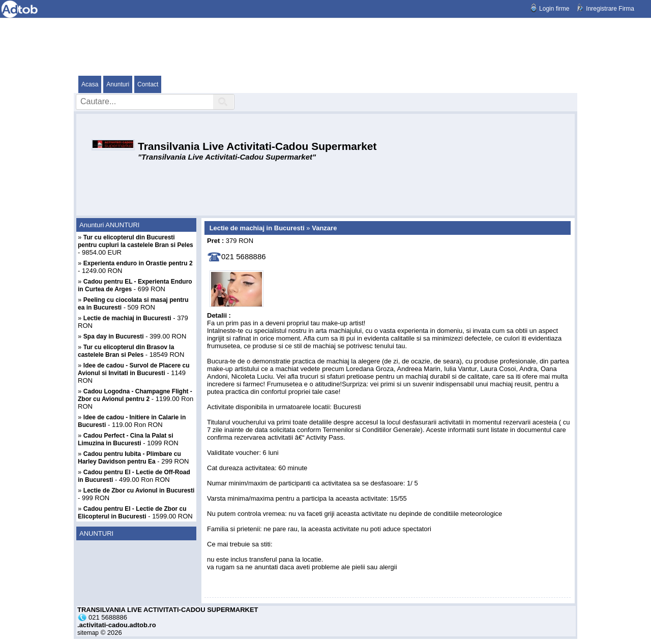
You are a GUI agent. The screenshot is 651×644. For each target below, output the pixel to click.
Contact (148, 84)
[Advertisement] (325, 46)
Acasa (90, 84)
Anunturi (118, 84)
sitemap (88, 633)
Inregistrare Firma (610, 9)
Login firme (554, 9)
